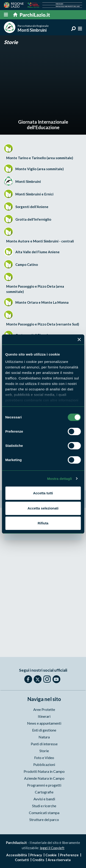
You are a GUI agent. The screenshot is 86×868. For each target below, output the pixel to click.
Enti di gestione (44, 730)
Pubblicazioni (44, 764)
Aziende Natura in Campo (44, 778)
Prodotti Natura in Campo (44, 771)
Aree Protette (44, 709)
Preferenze (69, 855)
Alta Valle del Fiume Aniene (37, 252)
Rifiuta (43, 523)
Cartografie (44, 792)
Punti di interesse (44, 744)
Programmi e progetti (44, 785)
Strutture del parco (44, 819)
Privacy (36, 855)
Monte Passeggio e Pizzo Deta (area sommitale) (35, 289)
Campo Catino (27, 264)
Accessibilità (17, 855)
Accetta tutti (43, 493)
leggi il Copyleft (52, 848)
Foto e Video (44, 758)
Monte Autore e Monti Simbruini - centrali (40, 241)
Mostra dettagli (59, 479)
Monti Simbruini (28, 181)
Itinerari (44, 716)
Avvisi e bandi (44, 799)
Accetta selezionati (43, 508)
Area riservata (59, 860)
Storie (11, 42)
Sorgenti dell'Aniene (32, 207)
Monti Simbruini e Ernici (34, 194)
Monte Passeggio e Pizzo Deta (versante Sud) (43, 324)
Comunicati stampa (44, 813)
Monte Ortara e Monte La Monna (42, 302)
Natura (44, 737)
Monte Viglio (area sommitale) (40, 169)
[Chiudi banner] (79, 339)
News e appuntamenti (44, 723)
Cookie (51, 855)
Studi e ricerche (44, 806)
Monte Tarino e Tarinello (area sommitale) (40, 158)
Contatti (22, 860)
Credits (38, 860)
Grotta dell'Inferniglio (33, 219)
